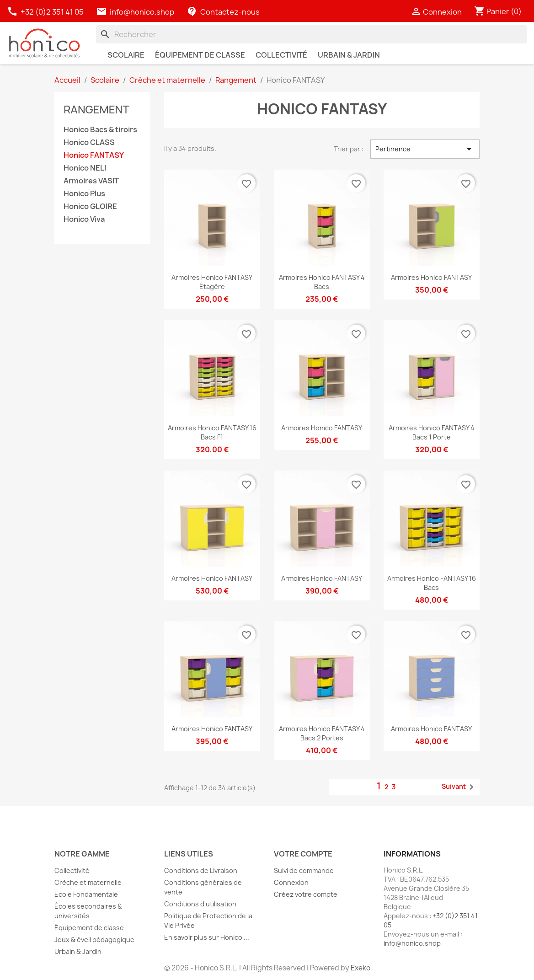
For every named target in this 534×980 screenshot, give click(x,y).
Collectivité (72, 870)
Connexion (291, 882)
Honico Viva (84, 219)
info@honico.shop (142, 12)
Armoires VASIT (91, 181)
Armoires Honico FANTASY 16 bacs (432, 583)
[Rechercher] (312, 34)
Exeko (360, 968)
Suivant (459, 787)
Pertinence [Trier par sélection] (425, 149)
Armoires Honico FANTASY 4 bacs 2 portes (322, 733)
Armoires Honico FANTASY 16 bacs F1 (212, 432)
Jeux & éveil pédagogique (94, 940)
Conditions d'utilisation (200, 904)
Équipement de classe (89, 928)
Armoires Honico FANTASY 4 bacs (322, 282)
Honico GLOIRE (90, 206)
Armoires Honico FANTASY (431, 277)
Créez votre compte (306, 894)
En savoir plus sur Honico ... (207, 937)
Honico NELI (85, 168)
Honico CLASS (89, 142)
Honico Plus (84, 194)
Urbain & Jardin (78, 951)
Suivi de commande (304, 870)
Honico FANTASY (94, 155)
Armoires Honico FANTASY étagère (212, 282)
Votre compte (303, 854)
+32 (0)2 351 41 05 (46, 12)
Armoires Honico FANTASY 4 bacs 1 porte (432, 432)
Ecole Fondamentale (86, 894)
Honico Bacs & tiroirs (100, 130)
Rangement (96, 109)
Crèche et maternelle (88, 882)
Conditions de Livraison (201, 870)
